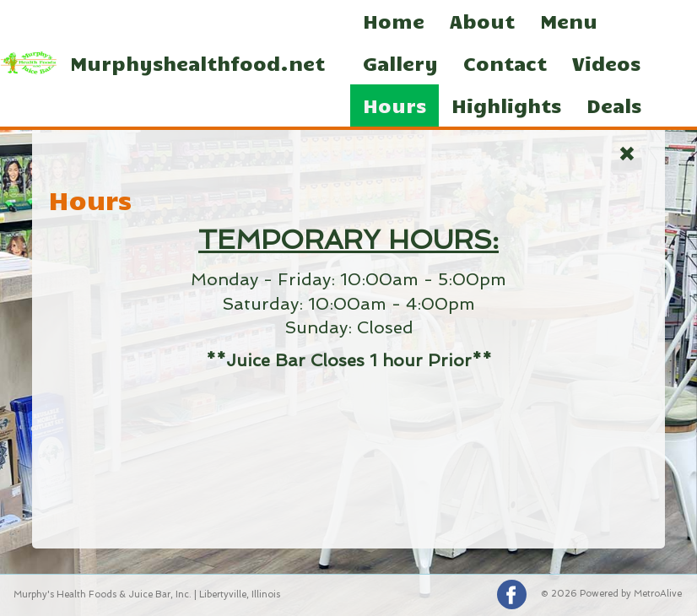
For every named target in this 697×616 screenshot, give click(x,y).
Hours (394, 105)
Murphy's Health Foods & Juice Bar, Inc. (103, 594)
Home (394, 21)
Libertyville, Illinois (240, 594)
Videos (606, 63)
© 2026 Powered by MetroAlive (611, 594)
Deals (614, 105)
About (482, 21)
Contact (505, 63)
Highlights (506, 105)
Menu (569, 21)
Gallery (400, 63)
